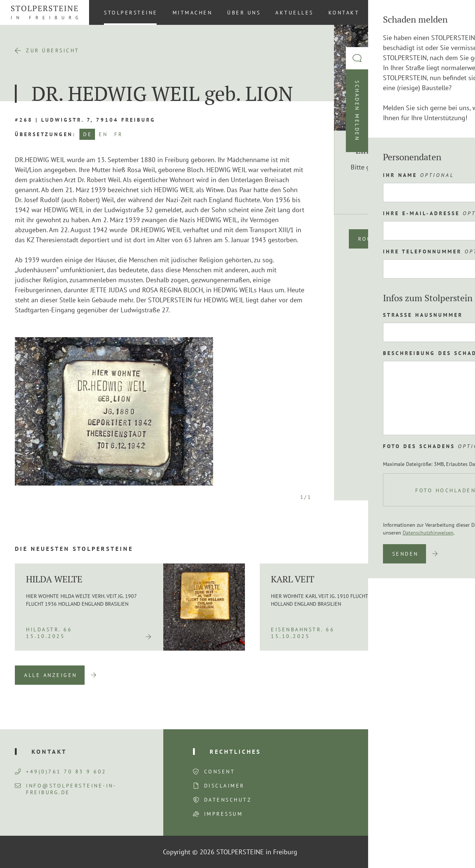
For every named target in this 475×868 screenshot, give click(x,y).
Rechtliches (235, 752)
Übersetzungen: (45, 134)
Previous (411, 675)
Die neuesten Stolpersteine (74, 549)
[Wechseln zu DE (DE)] (456, 12)
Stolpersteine (131, 13)
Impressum (224, 814)
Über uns (244, 13)
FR (118, 134)
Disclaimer (224, 786)
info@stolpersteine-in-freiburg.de (66, 789)
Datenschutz (228, 800)
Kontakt (344, 13)
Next (449, 675)
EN (103, 134)
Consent (220, 772)
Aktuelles (294, 13)
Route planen (384, 239)
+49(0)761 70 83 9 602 (61, 772)
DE (88, 134)
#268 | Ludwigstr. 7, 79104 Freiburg (85, 120)
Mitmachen (193, 13)
